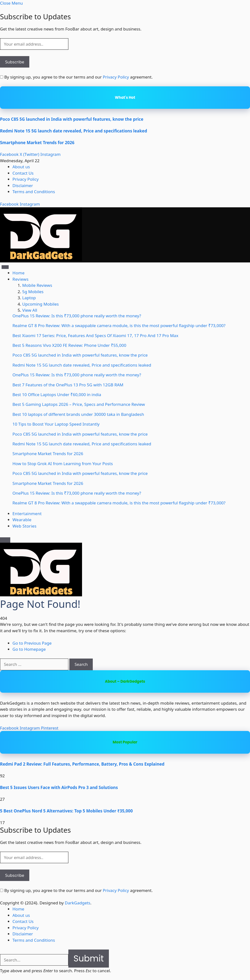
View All (30, 310)
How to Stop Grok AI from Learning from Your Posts (63, 464)
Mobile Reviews (37, 285)
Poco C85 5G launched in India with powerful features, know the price (72, 119)
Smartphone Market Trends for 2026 (37, 143)
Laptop (29, 298)
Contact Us (23, 173)
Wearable (22, 520)
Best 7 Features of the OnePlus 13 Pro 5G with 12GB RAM (68, 385)
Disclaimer (23, 185)
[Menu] (5, 267)
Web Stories (25, 526)
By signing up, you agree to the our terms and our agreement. (76, 77)
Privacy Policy (116, 77)
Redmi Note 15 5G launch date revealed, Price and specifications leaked (73, 131)
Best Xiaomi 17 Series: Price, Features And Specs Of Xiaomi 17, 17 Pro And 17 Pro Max (95, 335)
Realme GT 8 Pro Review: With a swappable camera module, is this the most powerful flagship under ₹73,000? (119, 325)
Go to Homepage (29, 649)
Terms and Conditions (34, 192)
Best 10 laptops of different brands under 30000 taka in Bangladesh (78, 414)
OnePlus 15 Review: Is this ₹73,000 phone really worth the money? (77, 316)
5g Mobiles (33, 292)
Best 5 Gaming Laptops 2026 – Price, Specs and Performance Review (79, 404)
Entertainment (27, 514)
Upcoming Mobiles (41, 304)
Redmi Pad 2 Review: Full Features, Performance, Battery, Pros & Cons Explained (82, 764)
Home (19, 273)
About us (21, 167)
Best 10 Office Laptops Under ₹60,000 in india (57, 395)
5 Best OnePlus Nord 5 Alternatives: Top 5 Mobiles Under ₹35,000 (66, 811)
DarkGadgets (78, 903)
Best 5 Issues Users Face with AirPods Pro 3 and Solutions (59, 787)
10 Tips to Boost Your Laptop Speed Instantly (56, 424)
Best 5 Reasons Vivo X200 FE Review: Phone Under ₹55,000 (69, 345)
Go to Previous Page (32, 643)
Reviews (21, 279)
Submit (89, 958)
